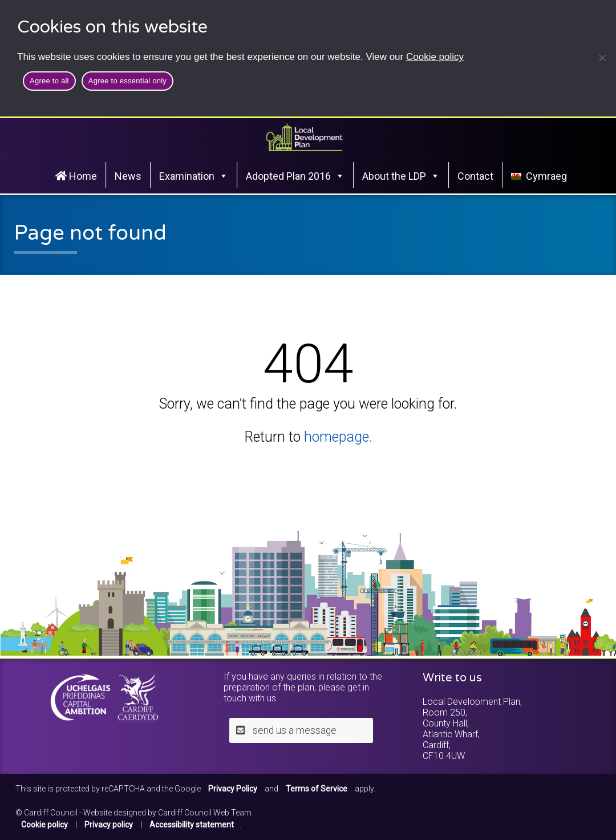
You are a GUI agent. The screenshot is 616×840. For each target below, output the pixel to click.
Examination (194, 175)
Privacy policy (109, 825)
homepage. (338, 437)
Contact (475, 176)
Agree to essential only (127, 81)
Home (76, 176)
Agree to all (49, 81)
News (128, 176)
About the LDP (401, 175)
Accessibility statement (192, 825)
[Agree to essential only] (602, 58)
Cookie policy (435, 57)
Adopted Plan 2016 (295, 175)
